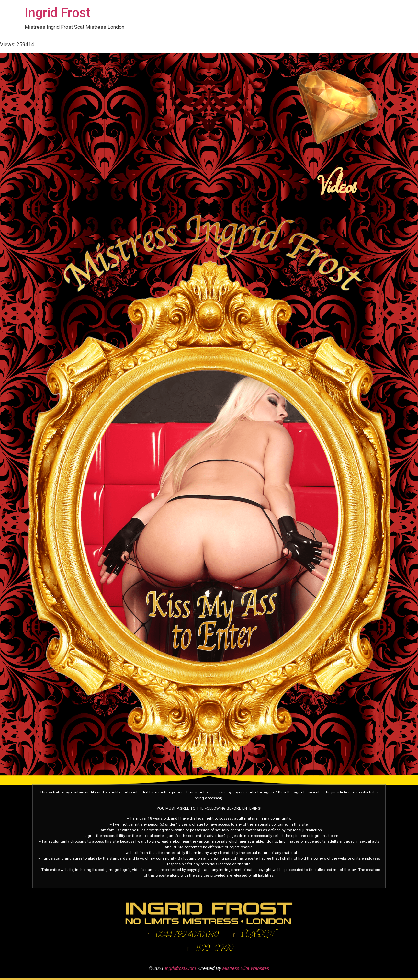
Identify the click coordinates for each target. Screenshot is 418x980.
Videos (334, 188)
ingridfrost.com (180, 968)
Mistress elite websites (246, 968)
